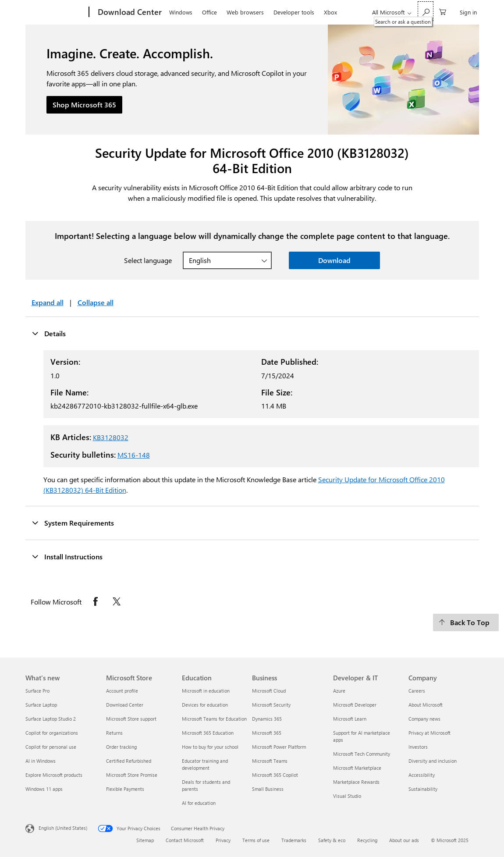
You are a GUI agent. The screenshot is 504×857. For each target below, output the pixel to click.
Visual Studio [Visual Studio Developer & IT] (347, 796)
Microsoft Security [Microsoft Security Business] (271, 705)
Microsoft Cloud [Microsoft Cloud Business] (269, 691)
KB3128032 (111, 437)
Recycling (367, 840)
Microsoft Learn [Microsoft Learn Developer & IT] (350, 719)
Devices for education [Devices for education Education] (205, 705)
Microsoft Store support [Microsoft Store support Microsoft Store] (131, 719)
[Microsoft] (55, 12)
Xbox (330, 12)
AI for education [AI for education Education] (199, 803)
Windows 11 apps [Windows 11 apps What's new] (44, 789)
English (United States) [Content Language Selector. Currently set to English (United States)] (63, 828)
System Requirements (73, 523)
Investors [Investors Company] (418, 747)
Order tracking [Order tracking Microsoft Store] (121, 747)
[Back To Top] (466, 622)
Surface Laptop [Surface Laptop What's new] (41, 705)
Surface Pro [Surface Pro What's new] (37, 691)
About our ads (404, 840)
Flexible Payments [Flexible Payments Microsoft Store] (125, 789)
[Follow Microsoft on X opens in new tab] (117, 601)
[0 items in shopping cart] (443, 11)
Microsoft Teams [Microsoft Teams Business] (270, 761)
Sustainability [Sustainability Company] (423, 789)
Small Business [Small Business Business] (268, 789)
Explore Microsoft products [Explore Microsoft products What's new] (54, 775)
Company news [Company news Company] (424, 719)
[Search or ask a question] (426, 11)
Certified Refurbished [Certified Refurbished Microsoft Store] (129, 761)
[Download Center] (129, 12)
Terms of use (256, 840)
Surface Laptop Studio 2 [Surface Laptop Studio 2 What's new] (51, 719)
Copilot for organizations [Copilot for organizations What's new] (52, 733)
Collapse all (96, 302)
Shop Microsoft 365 (84, 105)
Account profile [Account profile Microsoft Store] (122, 691)
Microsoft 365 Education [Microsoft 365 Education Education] (208, 733)
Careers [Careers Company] (417, 691)
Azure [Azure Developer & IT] (339, 691)
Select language (148, 260)
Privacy (223, 840)
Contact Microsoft (185, 840)
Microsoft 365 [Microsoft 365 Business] (267, 733)
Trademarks (294, 840)
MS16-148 (134, 455)
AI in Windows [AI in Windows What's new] (41, 761)
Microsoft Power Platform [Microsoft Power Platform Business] (279, 747)
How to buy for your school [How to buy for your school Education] (210, 747)
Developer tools (294, 12)
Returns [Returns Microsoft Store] (114, 733)
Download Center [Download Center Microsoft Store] (125, 705)
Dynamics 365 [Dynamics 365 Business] (267, 719)
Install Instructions (67, 556)
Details (49, 333)
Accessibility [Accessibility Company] (422, 775)
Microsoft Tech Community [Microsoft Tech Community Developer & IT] (362, 754)
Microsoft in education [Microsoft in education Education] (206, 691)
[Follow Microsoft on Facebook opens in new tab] (96, 601)
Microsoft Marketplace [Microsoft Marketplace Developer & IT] (357, 768)
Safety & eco (332, 840)
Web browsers (245, 12)
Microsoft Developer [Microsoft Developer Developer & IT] (355, 705)
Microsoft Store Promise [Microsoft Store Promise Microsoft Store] (132, 775)
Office (209, 12)
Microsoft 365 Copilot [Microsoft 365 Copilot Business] (275, 775)
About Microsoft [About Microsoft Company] (426, 705)
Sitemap (145, 840)
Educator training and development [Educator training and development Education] (205, 764)
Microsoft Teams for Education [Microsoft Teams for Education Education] (214, 719)
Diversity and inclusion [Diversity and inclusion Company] (433, 761)
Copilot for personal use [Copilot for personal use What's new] (51, 747)
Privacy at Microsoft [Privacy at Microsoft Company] (429, 733)
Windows (181, 12)
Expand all (48, 302)
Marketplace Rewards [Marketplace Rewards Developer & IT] (356, 782)
